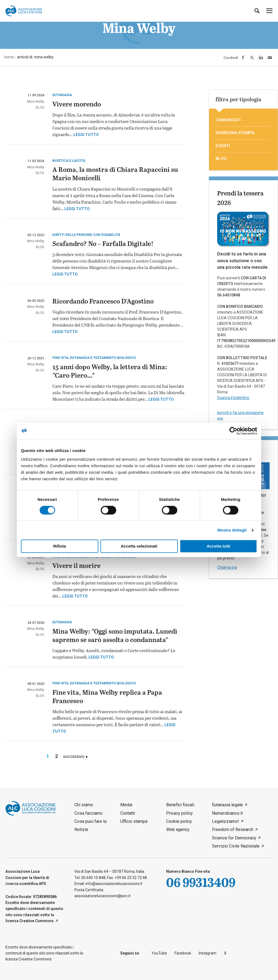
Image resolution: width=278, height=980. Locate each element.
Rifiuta (60, 546)
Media (126, 805)
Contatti (128, 813)
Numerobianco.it (227, 813)
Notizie (81, 829)
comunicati (228, 120)
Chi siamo (84, 805)
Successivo (74, 757)
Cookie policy (179, 821)
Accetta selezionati (139, 546)
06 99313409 (201, 882)
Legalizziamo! (226, 821)
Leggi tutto (86, 135)
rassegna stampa (235, 133)
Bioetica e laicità (69, 161)
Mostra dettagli (232, 530)
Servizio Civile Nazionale (236, 846)
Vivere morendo (77, 105)
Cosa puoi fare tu (91, 821)
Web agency (178, 829)
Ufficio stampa (134, 821)
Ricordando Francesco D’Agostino (103, 302)
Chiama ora (227, 567)
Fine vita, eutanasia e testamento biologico (94, 358)
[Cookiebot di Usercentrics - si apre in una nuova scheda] (233, 431)
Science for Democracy (234, 838)
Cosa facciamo (89, 813)
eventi (223, 146)
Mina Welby (36, 102)
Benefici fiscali (180, 805)
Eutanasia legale (228, 805)
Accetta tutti (218, 546)
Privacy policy (179, 813)
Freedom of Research (233, 829)
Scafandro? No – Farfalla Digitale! (103, 244)
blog (40, 108)
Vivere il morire (76, 566)
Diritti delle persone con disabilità (86, 235)
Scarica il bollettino (233, 398)
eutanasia (62, 95)
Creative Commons (37, 921)
